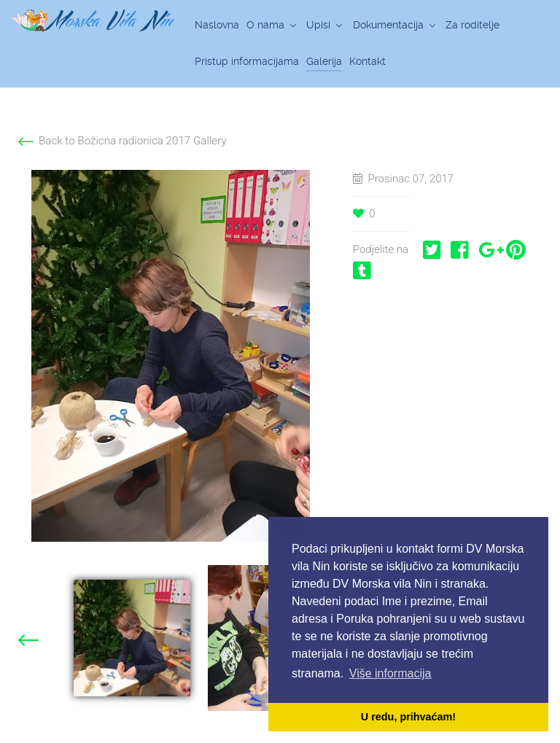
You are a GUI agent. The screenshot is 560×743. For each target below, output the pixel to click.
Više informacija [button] (390, 673)
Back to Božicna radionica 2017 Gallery (133, 141)
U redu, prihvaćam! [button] (408, 717)
